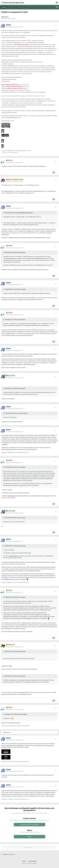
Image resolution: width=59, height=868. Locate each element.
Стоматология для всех (13, 2)
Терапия (14, 18)
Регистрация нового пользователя (29, 825)
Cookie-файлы (32, 861)
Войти (30, 837)
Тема (24, 861)
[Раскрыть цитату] (4, 213)
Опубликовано (15, 27)
